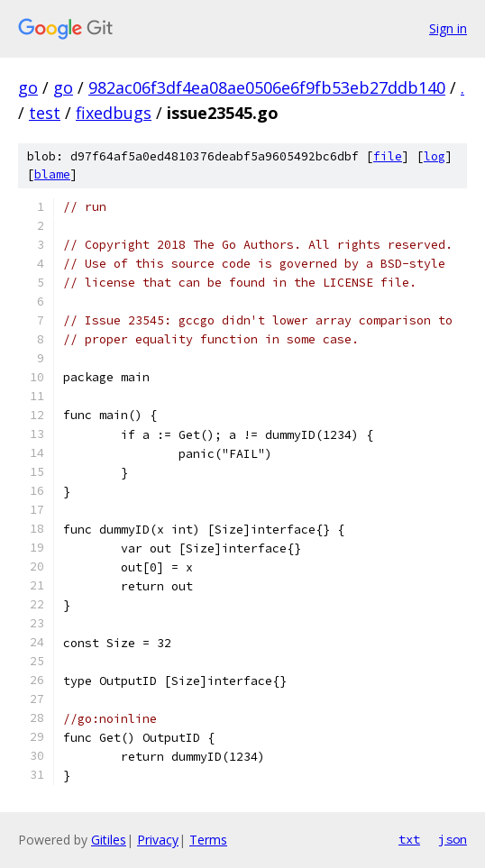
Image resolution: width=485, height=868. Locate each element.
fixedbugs (114, 113)
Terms (208, 840)
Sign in (448, 28)
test (45, 113)
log (435, 156)
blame (52, 174)
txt (409, 839)
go (28, 87)
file (388, 156)
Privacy (158, 840)
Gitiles (109, 840)
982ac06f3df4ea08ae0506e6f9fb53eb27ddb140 (267, 87)
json (453, 839)
